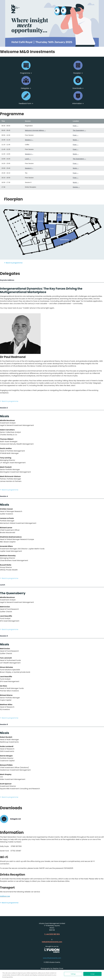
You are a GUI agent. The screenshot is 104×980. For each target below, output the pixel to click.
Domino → (76, 187)
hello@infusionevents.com (52, 942)
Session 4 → (29, 154)
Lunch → (28, 159)
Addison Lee (5, 896)
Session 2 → (29, 140)
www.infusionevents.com (52, 958)
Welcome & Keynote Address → (35, 130)
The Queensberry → (79, 130)
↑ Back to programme (13, 263)
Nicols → (76, 140)
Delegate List (15, 819)
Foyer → (76, 126)
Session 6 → (29, 168)
